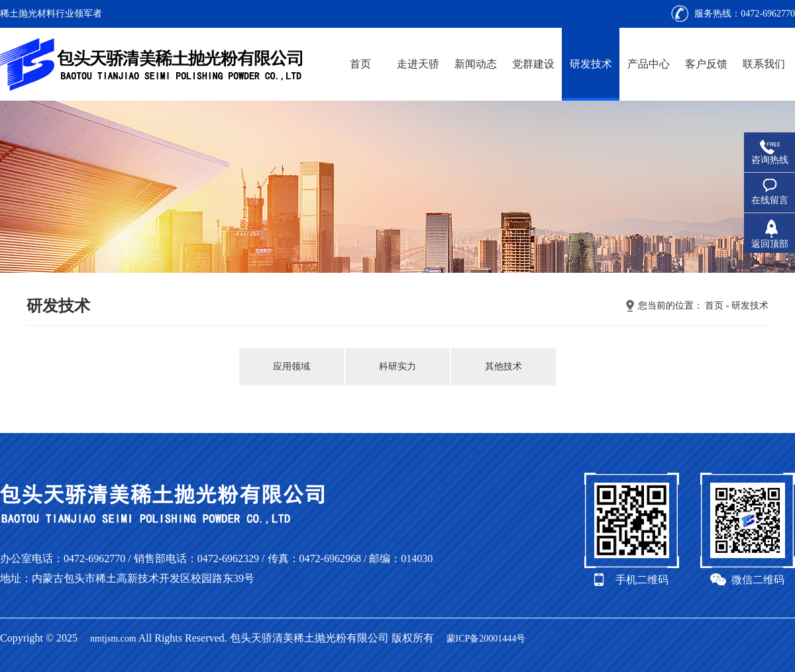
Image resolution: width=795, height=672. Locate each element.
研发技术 (591, 64)
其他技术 (503, 366)
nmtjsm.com (113, 639)
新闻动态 (476, 64)
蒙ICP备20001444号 (486, 639)
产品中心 (649, 64)
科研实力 (397, 366)
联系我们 (764, 64)
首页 (360, 64)
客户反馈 (706, 64)
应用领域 (291, 366)
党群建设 (533, 64)
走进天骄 (418, 64)
